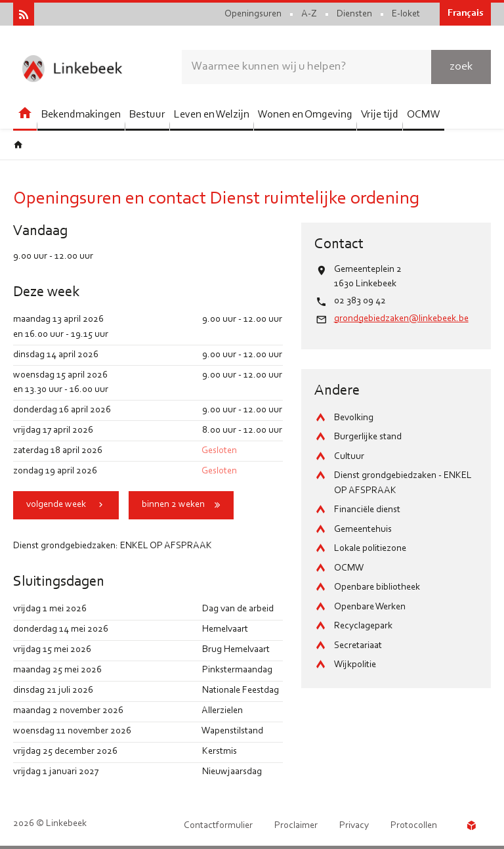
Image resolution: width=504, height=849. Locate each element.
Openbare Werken (370, 607)
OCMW (349, 568)
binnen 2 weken (173, 505)
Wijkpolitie (355, 665)
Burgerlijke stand (368, 437)
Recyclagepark (363, 626)
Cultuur (349, 457)
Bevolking (354, 418)
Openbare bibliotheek (377, 587)
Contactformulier (218, 826)
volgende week (56, 505)
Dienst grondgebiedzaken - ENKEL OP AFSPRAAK (403, 483)
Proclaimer (296, 826)
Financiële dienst (367, 510)
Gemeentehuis (363, 530)
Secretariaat (358, 646)
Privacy (354, 826)
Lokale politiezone (370, 549)
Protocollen (414, 826)
